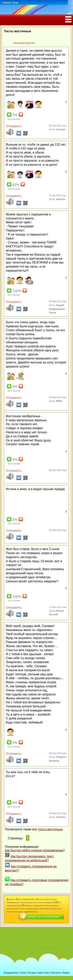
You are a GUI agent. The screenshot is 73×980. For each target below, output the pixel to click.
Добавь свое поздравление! (44, 917)
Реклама (32, 973)
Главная (6, 3)
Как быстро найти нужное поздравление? (35, 850)
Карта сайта (44, 973)
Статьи (22, 973)
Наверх (66, 973)
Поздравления (11, 973)
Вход (15, 3)
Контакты (56, 973)
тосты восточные (50, 829)
